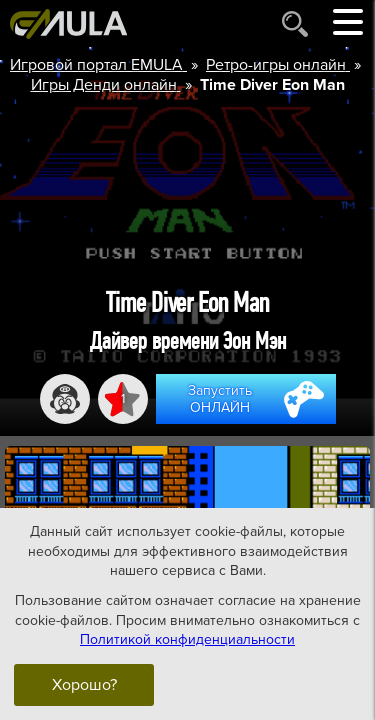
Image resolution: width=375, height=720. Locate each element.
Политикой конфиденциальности (187, 639)
